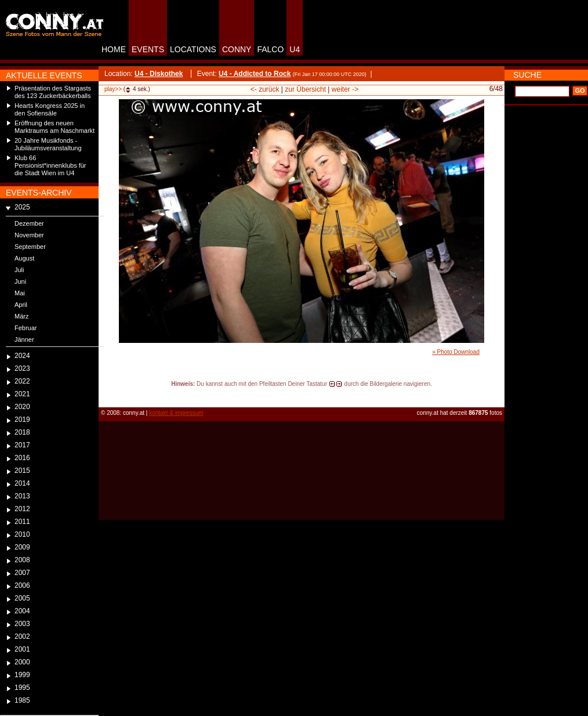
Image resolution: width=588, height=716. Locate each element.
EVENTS (148, 49)
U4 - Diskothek (159, 74)
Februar (26, 328)
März (21, 316)
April (21, 305)
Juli (19, 270)
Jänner (24, 339)
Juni (20, 281)
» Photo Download (456, 352)
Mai (20, 293)
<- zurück (265, 89)
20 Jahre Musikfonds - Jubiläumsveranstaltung (48, 144)
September (30, 247)
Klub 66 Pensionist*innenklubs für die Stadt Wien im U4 (50, 165)
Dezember (29, 223)
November (29, 235)
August (24, 258)
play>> (113, 89)
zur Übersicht (305, 89)
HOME (114, 49)
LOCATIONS (193, 49)
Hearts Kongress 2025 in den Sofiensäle (50, 109)
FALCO (270, 49)
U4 (295, 49)
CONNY (237, 49)
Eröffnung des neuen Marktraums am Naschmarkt (55, 127)
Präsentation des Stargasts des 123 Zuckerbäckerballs (53, 92)
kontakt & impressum (176, 413)
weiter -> (345, 89)
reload (108, 395)
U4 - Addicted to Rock (255, 74)
